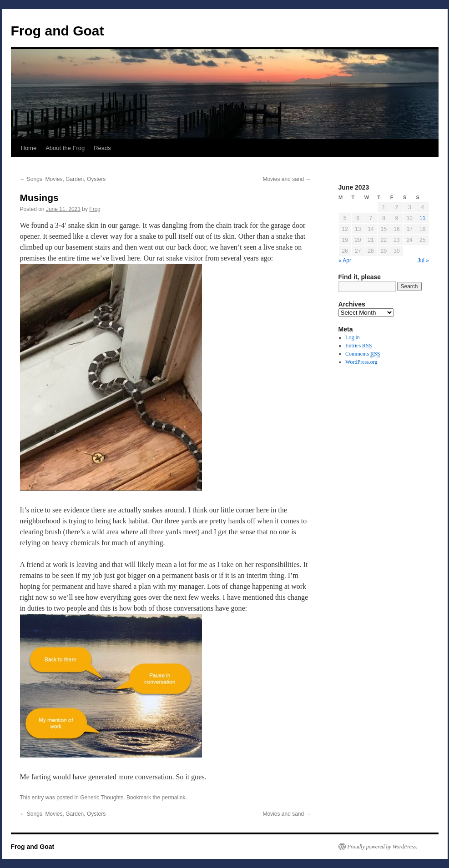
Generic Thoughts (102, 798)
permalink (173, 798)
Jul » (423, 261)
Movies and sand (287, 179)
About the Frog (65, 148)
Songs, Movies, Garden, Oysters (63, 179)
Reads (102, 148)
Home (29, 148)
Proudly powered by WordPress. (383, 847)
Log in (353, 337)
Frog (95, 209)
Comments (363, 354)
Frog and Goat (58, 31)
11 (422, 218)
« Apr (345, 261)
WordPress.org (361, 362)
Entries (358, 346)
